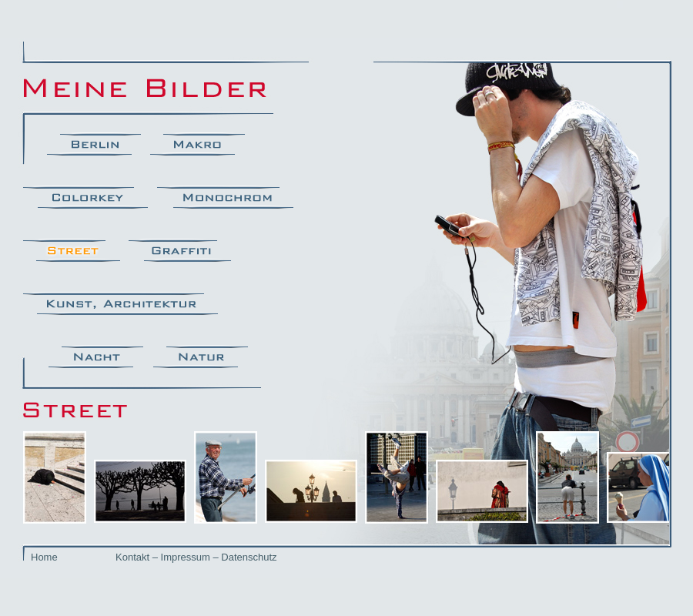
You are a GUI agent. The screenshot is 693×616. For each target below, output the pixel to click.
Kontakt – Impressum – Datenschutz (196, 557)
